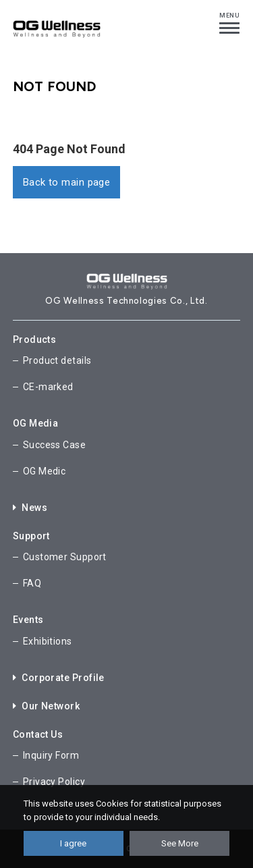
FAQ (32, 583)
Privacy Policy (54, 782)
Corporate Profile (59, 678)
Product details (57, 360)
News (30, 508)
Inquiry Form (51, 755)
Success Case (54, 445)
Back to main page (67, 182)
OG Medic (45, 471)
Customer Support (65, 557)
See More (180, 843)
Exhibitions (48, 641)
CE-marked (48, 387)
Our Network (46, 706)
